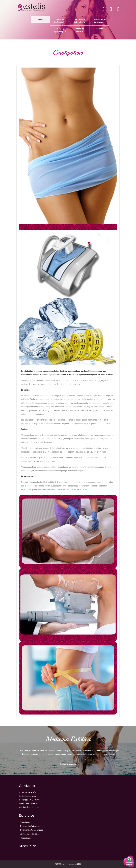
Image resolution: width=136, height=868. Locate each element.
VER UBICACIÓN (29, 793)
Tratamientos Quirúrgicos (30, 826)
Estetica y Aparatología (29, 834)
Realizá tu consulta (68, 764)
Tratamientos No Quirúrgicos (32, 830)
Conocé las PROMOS (80, 30)
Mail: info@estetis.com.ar (29, 807)
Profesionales (25, 822)
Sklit (79, 864)
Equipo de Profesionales (60, 21)
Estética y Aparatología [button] (60, 30)
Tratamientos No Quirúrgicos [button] (99, 21)
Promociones (25, 838)
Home (40, 19)
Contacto (99, 29)
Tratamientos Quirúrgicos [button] (80, 21)
